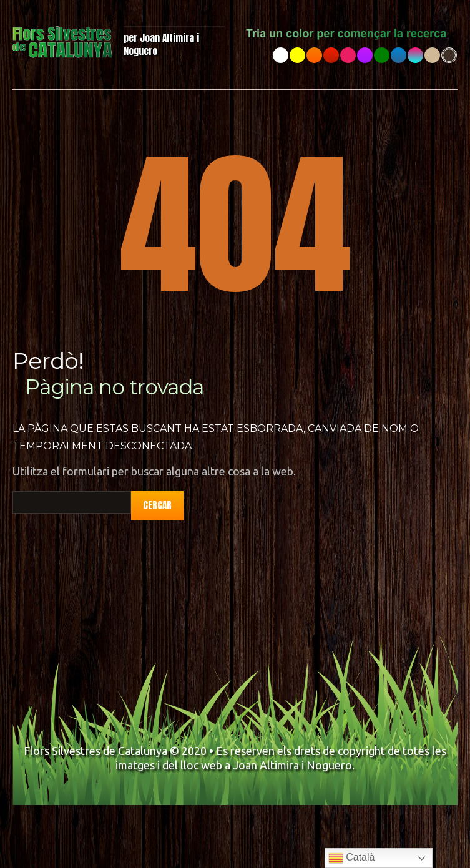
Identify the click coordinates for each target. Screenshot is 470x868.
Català (352, 858)
